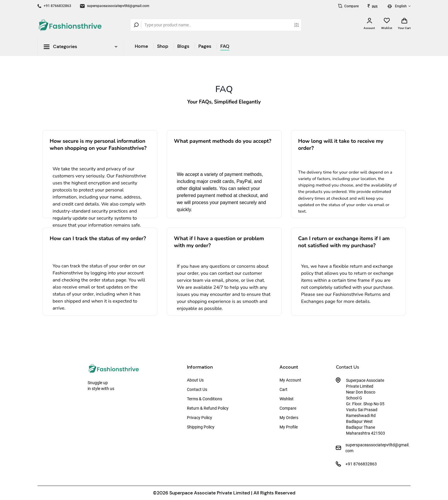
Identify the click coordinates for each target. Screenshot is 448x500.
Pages (205, 46)
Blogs (183, 46)
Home (141, 46)
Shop (163, 46)
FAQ (225, 46)
